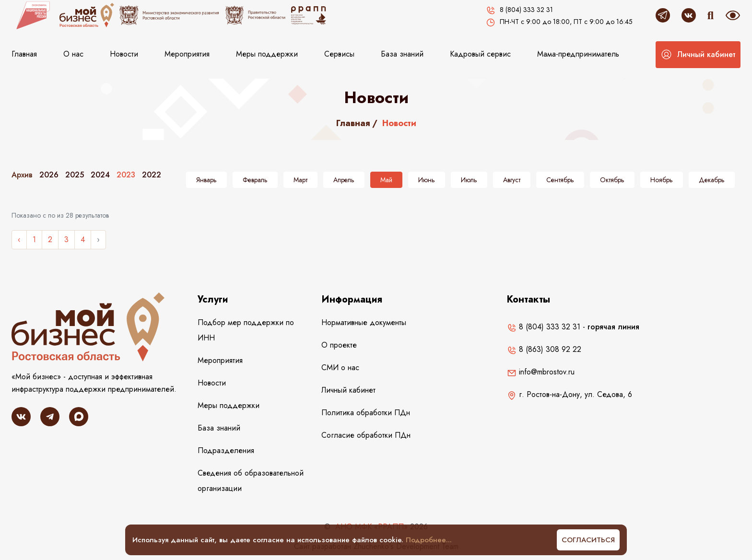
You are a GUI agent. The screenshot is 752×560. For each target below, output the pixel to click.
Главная (24, 54)
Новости (124, 54)
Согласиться (588, 540)
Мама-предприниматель (578, 54)
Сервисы (339, 54)
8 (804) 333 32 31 (544, 327)
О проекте (339, 345)
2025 (75, 175)
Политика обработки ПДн (366, 413)
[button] (698, 55)
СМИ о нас (340, 367)
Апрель (344, 180)
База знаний (402, 54)
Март (300, 180)
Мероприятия (187, 54)
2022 (152, 175)
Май (386, 180)
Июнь (427, 180)
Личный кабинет (348, 390)
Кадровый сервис (480, 54)
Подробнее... (429, 540)
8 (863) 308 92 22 (544, 349)
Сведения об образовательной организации (251, 481)
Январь (206, 180)
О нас (73, 54)
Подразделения (226, 450)
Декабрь (712, 180)
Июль (469, 180)
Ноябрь (662, 180)
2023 (126, 175)
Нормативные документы (364, 322)
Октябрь (612, 180)
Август (512, 180)
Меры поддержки (267, 54)
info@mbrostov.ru (541, 372)
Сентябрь (560, 180)
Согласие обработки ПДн (366, 435)
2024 (100, 175)
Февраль (255, 180)
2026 (49, 175)
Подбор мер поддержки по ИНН (246, 330)
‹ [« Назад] (19, 239)
